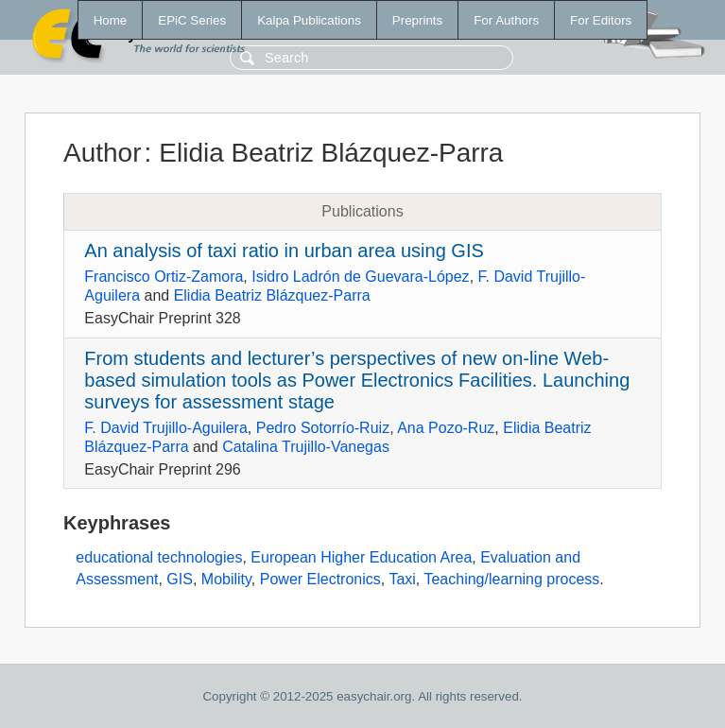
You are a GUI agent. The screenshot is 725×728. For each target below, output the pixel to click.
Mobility (226, 579)
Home (111, 20)
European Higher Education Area (361, 557)
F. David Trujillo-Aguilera (166, 428)
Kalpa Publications (309, 20)
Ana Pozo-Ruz (446, 428)
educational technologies (159, 557)
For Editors (601, 20)
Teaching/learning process (511, 579)
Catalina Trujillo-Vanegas (306, 447)
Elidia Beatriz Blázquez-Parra (272, 295)
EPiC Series (192, 20)
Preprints (417, 20)
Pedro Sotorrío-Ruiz (323, 428)
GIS (180, 579)
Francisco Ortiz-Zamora (164, 277)
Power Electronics (320, 579)
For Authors (506, 20)
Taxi (402, 579)
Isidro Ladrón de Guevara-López (360, 277)
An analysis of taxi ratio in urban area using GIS (284, 251)
